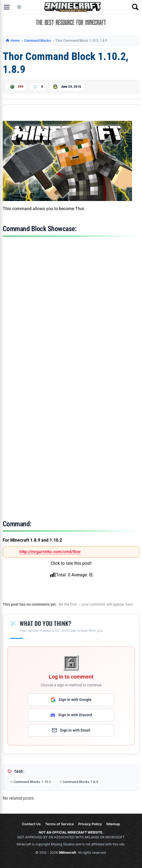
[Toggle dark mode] (19, 7)
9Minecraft (67, 853)
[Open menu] (7, 7)
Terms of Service (59, 824)
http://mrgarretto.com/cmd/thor (50, 552)
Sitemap (113, 824)
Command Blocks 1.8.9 (80, 782)
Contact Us (32, 824)
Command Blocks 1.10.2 (32, 782)
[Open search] (135, 7)
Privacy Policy (90, 824)
